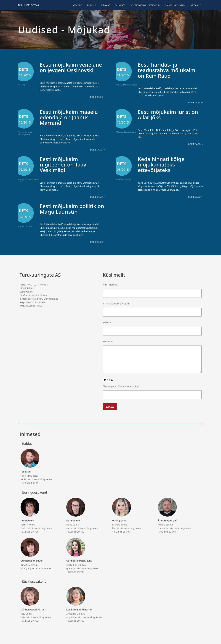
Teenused (120, 5)
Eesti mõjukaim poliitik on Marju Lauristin (69, 208)
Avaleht (77, 5)
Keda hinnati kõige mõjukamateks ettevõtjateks (162, 164)
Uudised (92, 5)
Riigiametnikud (32, 179)
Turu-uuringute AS (28, 5)
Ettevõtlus (120, 179)
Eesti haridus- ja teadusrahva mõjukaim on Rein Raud (168, 70)
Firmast (106, 5)
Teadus (134, 85)
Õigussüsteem (130, 132)
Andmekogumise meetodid (145, 5)
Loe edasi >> (98, 102)
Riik (19, 181)
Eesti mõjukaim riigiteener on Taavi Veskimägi (65, 164)
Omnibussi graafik (175, 5)
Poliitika (29, 226)
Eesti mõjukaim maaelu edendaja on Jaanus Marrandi (70, 117)
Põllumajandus (24, 134)
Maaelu (21, 132)
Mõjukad (22, 85)
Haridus (119, 85)
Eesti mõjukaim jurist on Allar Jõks (170, 114)
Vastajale (196, 5)
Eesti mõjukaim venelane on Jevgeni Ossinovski (66, 70)
